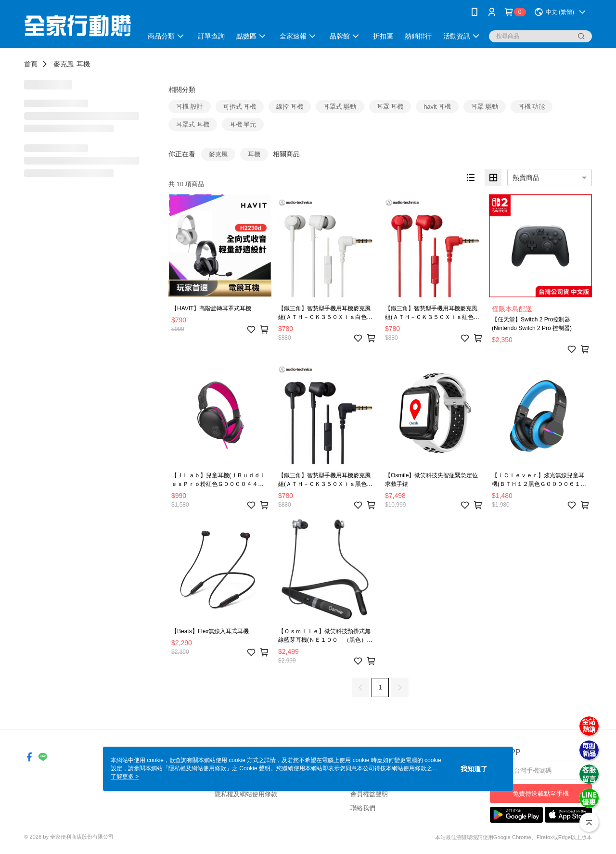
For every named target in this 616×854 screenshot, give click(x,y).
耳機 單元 (243, 124)
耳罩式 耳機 (193, 124)
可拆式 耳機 (240, 107)
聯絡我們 (363, 808)
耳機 (83, 64)
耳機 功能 (532, 107)
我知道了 (474, 769)
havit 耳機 (437, 107)
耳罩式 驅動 (340, 107)
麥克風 (64, 64)
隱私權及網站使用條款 (246, 794)
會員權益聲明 (369, 794)
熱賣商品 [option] (526, 178)
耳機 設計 (190, 107)
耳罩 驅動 (485, 107)
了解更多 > (125, 777)
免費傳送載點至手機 (541, 794)
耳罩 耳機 (390, 107)
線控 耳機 (290, 107)
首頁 (31, 64)
